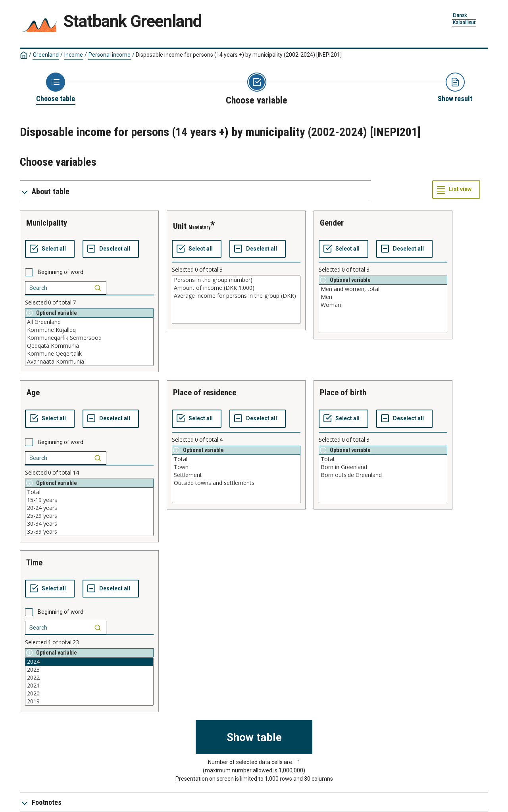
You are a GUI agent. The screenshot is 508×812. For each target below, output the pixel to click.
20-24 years (89, 508)
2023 (89, 670)
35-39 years (89, 532)
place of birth (343, 393)
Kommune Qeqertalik (89, 354)
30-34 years (89, 524)
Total (89, 492)
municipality (47, 223)
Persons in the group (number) (236, 280)
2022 (89, 678)
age (33, 393)
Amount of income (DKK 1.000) (236, 288)
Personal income (110, 55)
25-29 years (89, 516)
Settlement (236, 475)
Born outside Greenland (383, 475)
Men (383, 297)
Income (74, 55)
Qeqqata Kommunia (89, 346)
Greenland (46, 55)
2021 (89, 686)
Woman (383, 305)
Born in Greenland (383, 467)
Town (236, 467)
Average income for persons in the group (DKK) (236, 296)
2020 (89, 693)
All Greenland (89, 322)
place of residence (205, 393)
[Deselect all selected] (111, 249)
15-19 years (89, 500)
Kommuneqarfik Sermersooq (89, 338)
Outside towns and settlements (236, 483)
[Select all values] (50, 249)
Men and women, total (383, 289)
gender (332, 223)
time (34, 563)
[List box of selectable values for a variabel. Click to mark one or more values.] (89, 342)
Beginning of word (61, 272)
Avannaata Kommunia (89, 362)
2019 (89, 701)
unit (180, 226)
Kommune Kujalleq (89, 330)
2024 (89, 662)
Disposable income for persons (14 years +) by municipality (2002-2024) (239, 55)
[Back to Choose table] (56, 88)
